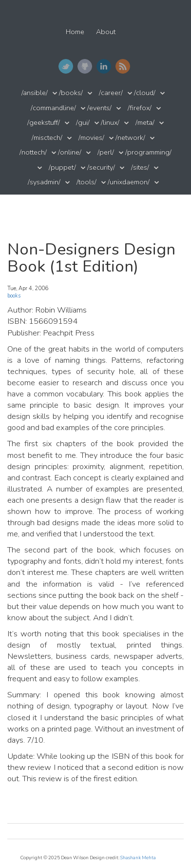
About (106, 32)
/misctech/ (47, 138)
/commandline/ (53, 108)
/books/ (71, 93)
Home (75, 32)
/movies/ (91, 138)
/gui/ (83, 123)
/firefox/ (140, 108)
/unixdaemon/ (129, 182)
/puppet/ (62, 168)
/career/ (111, 93)
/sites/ (140, 168)
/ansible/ (35, 93)
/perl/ (106, 152)
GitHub (85, 66)
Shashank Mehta (138, 858)
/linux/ (110, 123)
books (14, 296)
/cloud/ (145, 93)
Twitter (66, 66)
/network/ (130, 138)
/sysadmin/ (44, 182)
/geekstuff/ (44, 123)
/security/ (101, 168)
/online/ (70, 152)
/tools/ (86, 182)
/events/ (99, 108)
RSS (123, 66)
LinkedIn (104, 66)
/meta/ (145, 123)
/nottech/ (33, 152)
